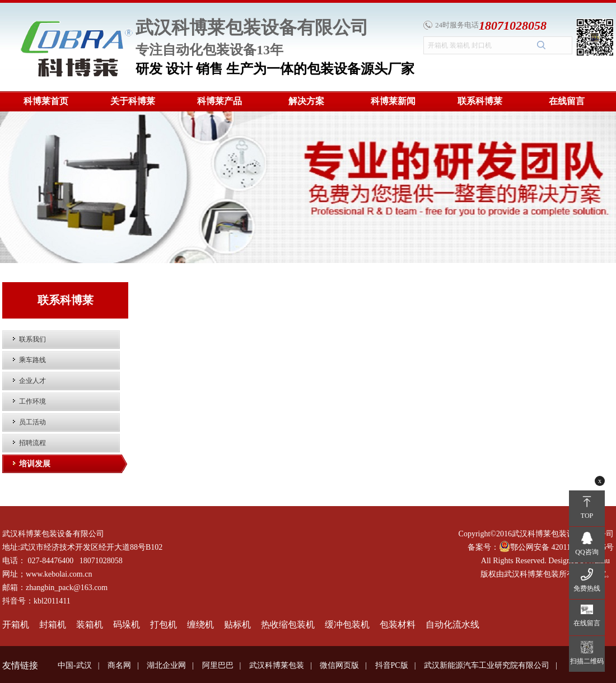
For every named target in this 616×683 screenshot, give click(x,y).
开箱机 (16, 624)
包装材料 (398, 624)
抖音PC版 (392, 665)
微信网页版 (339, 665)
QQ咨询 (587, 552)
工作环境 (32, 401)
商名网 (119, 665)
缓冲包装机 (347, 624)
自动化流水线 (452, 624)
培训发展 (35, 464)
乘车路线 (32, 360)
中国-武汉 (75, 665)
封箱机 (53, 624)
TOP (587, 516)
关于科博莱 (133, 101)
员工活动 (32, 422)
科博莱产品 (220, 101)
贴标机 (237, 624)
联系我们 (32, 339)
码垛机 (127, 624)
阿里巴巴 (218, 665)
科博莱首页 (46, 101)
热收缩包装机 (288, 624)
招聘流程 (32, 443)
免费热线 (587, 588)
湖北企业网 (166, 665)
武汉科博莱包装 (277, 665)
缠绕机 (200, 624)
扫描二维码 (587, 661)
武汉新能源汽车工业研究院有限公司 (487, 665)
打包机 (164, 624)
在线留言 (567, 101)
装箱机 (90, 624)
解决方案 (306, 101)
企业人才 (32, 381)
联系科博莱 (480, 101)
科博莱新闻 (393, 101)
